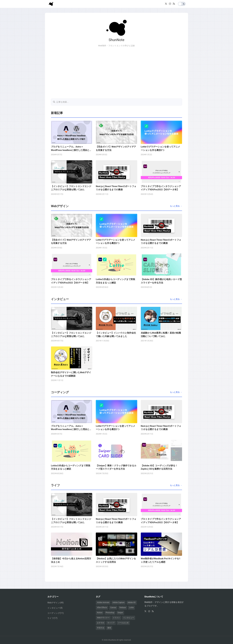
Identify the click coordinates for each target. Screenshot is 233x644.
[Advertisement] (117, 73)
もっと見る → (176, 206)
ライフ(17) (52, 618)
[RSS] (174, 4)
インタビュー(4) (55, 608)
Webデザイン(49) (55, 603)
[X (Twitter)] (166, 4)
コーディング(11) (55, 613)
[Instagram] (170, 4)
